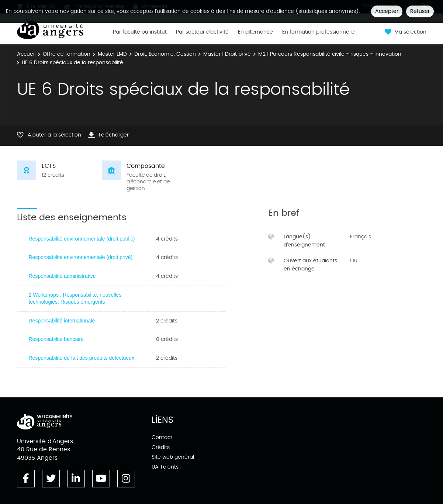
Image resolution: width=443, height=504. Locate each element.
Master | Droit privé (227, 54)
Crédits (161, 447)
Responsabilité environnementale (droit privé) (81, 257)
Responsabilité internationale (62, 321)
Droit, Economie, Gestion (165, 54)
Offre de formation (67, 54)
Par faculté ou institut (140, 32)
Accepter (387, 11)
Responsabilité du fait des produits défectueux (82, 358)
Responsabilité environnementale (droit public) (82, 239)
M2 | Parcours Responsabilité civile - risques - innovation (330, 54)
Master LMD (112, 54)
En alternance (255, 32)
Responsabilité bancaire (56, 339)
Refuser (420, 11)
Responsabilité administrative (62, 276)
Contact (162, 437)
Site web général (173, 457)
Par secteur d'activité (202, 32)
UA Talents (165, 467)
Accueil (26, 54)
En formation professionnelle (319, 32)
